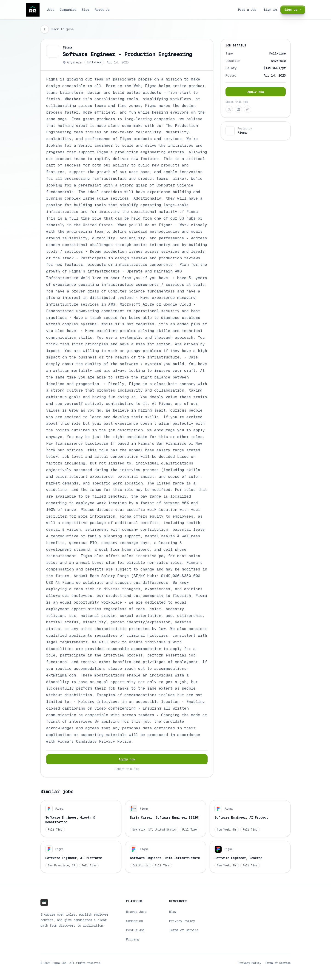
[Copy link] (248, 109)
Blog (86, 10)
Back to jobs (63, 29)
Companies (68, 10)
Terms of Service (184, 930)
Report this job (127, 769)
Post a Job (247, 10)
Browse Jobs (136, 912)
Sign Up (294, 10)
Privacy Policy (182, 921)
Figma (67, 47)
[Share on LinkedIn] (238, 109)
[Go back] (45, 29)
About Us (102, 10)
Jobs (51, 10)
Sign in (270, 10)
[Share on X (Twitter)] (229, 109)
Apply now (127, 759)
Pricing (133, 939)
